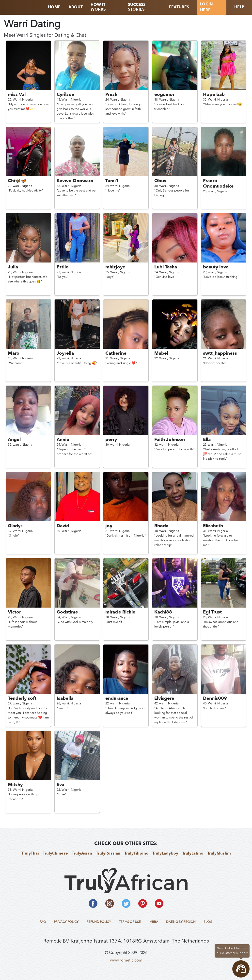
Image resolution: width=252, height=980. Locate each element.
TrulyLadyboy (165, 854)
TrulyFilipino (136, 854)
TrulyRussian (108, 854)
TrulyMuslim (219, 854)
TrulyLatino (193, 854)
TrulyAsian (82, 854)
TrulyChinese (55, 854)
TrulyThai (30, 854)
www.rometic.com (126, 961)
